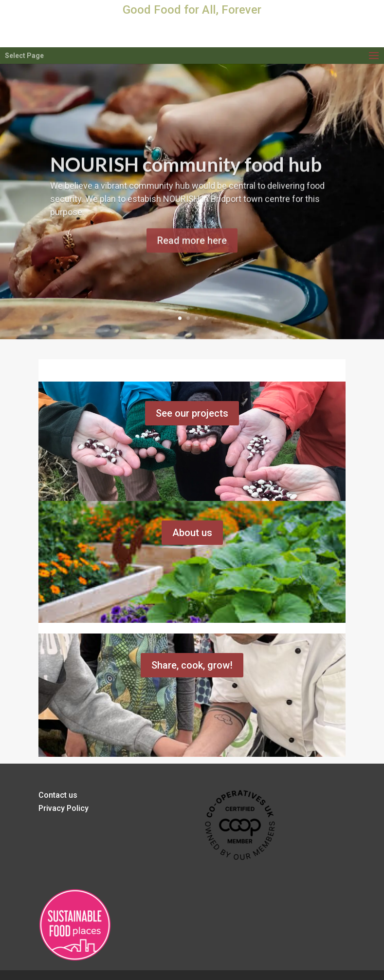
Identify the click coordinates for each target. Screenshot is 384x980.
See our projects (192, 413)
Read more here (192, 248)
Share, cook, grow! (192, 665)
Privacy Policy (64, 808)
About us (192, 533)
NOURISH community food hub (186, 172)
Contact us (58, 795)
